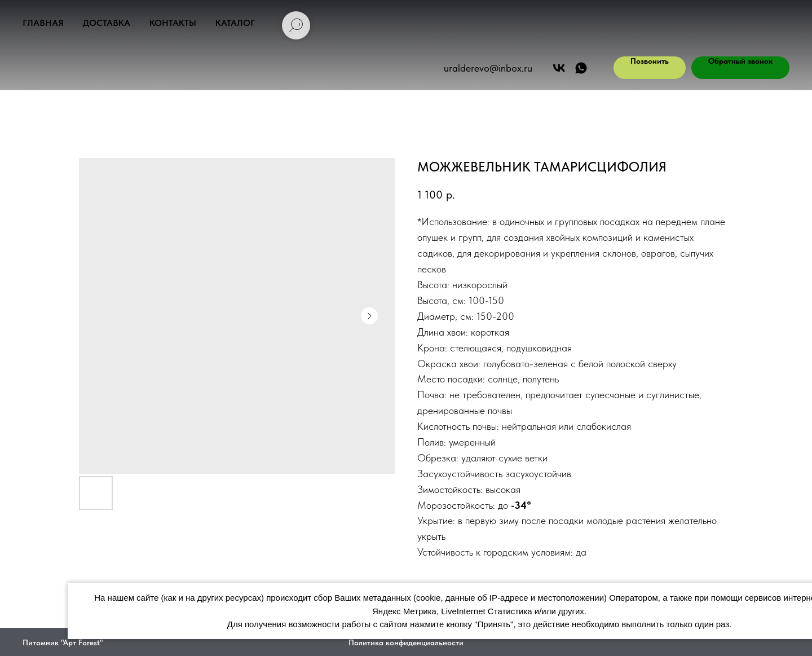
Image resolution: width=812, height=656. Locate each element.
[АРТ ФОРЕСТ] (581, 68)
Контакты (173, 23)
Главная (43, 23)
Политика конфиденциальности (406, 642)
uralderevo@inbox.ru (488, 68)
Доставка (107, 23)
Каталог (235, 23)
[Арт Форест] (559, 68)
